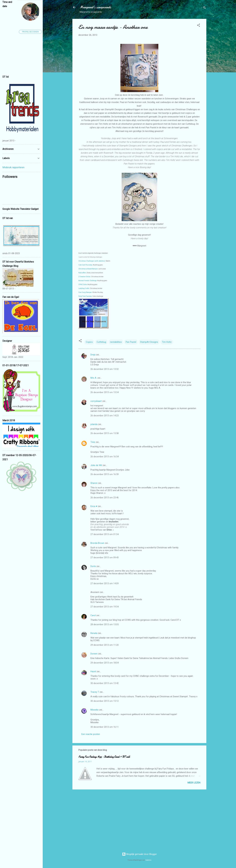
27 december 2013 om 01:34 (105, 534)
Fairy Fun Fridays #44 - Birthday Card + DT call (104, 757)
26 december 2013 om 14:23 (105, 416)
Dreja (93, 355)
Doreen (94, 654)
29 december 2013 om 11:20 (105, 645)
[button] (199, 26)
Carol (93, 615)
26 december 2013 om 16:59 (105, 474)
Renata (94, 633)
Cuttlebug (101, 342)
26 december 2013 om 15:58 (105, 433)
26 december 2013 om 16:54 (105, 457)
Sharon (94, 483)
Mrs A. (94, 378)
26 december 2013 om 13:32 (105, 369)
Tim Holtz (167, 342)
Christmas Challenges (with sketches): (92, 261)
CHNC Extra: (83, 284)
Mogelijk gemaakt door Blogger (139, 854)
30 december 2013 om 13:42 (105, 683)
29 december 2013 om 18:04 (105, 663)
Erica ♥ (94, 506)
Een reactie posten (91, 734)
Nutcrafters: (83, 273)
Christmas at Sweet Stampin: (88, 269)
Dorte (93, 566)
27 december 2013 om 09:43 (105, 558)
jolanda (94, 424)
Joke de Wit (96, 465)
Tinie (93, 442)
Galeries (148, 860)
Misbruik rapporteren (13, 167)
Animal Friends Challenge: (88, 281)
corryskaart (96, 401)
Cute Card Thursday (85, 265)
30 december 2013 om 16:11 (105, 727)
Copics (89, 342)
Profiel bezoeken (30, 32)
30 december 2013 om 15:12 (105, 701)
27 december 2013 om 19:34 (105, 607)
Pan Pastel (131, 342)
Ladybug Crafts (84, 288)
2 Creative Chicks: (85, 277)
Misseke (95, 710)
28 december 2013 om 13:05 (105, 624)
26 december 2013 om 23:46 (105, 498)
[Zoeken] (205, 8)
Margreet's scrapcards (95, 7)
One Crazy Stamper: (85, 292)
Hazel (93, 671)
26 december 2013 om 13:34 (105, 392)
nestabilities (116, 342)
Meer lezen (194, 783)
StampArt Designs (149, 342)
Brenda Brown (97, 543)
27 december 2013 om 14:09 (105, 583)
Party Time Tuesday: (85, 296)
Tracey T (95, 692)
